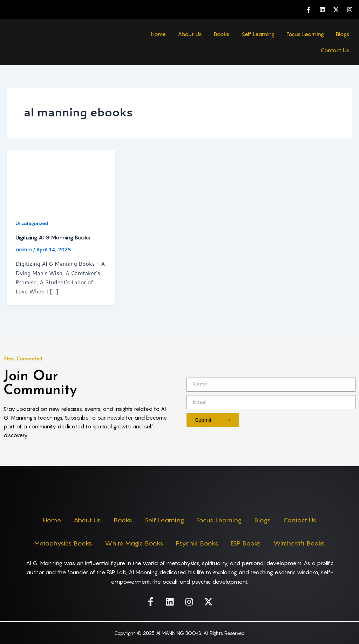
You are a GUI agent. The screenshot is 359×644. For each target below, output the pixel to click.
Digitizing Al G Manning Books (53, 237)
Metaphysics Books (60, 543)
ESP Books (248, 543)
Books (222, 34)
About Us (190, 34)
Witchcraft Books (302, 543)
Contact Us (335, 50)
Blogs (343, 34)
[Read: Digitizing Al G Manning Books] (61, 179)
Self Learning (258, 34)
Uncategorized (32, 223)
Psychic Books (197, 543)
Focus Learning (305, 34)
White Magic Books (133, 543)
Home (158, 34)
